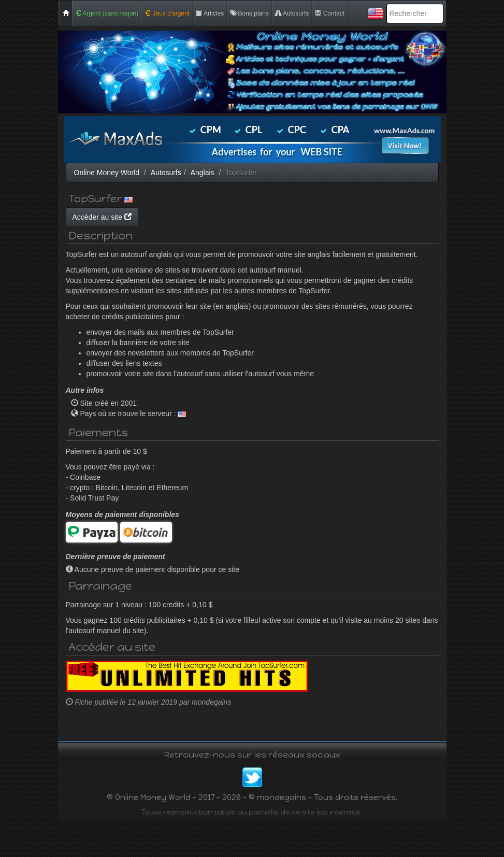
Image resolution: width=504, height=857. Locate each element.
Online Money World (107, 173)
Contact (330, 13)
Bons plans (249, 13)
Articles (210, 13)
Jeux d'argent (167, 13)
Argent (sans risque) (107, 13)
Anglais (203, 173)
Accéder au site (200, 217)
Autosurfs (292, 13)
